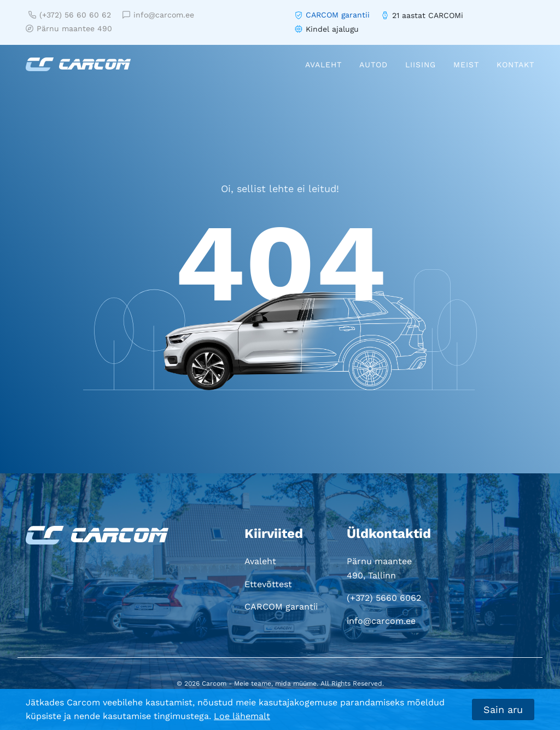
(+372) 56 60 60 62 (70, 15)
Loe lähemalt (242, 716)
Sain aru (503, 709)
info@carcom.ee (158, 15)
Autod (374, 65)
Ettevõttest (268, 584)
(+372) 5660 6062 (384, 598)
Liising (421, 65)
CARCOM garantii (338, 15)
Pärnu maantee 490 (69, 28)
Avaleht (323, 65)
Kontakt (515, 65)
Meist (466, 65)
